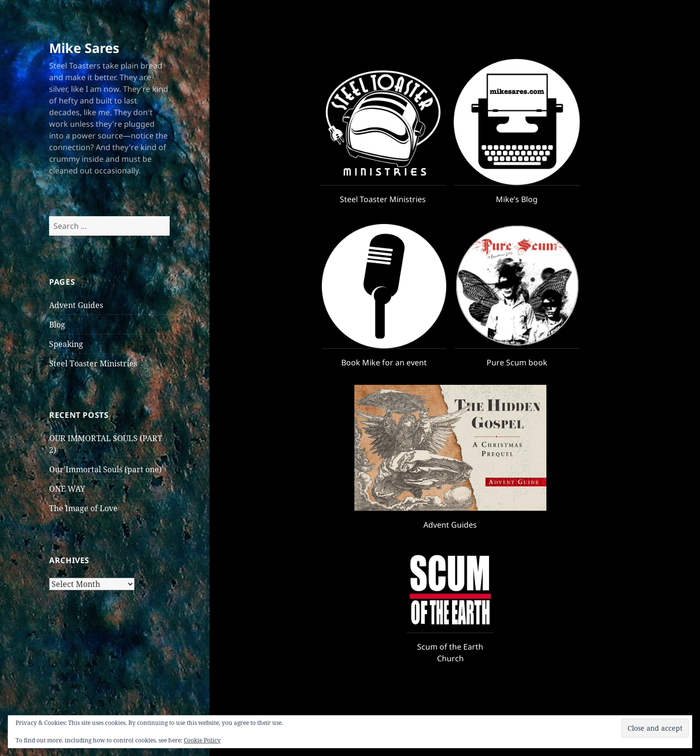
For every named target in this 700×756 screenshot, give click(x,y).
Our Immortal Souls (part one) (105, 469)
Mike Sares (84, 48)
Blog (57, 325)
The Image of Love (83, 508)
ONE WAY (67, 489)
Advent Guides (76, 305)
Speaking (66, 344)
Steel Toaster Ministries (93, 363)
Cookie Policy (202, 740)
